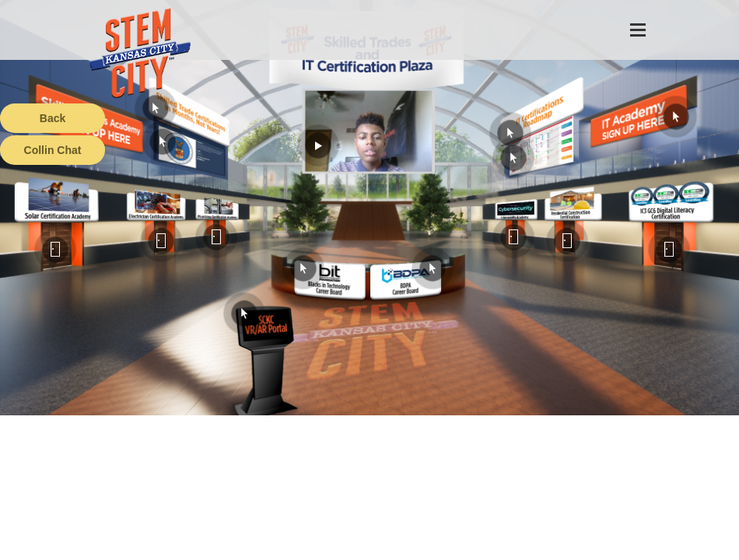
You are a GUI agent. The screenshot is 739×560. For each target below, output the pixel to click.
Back (53, 118)
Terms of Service (89, 548)
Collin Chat (53, 150)
